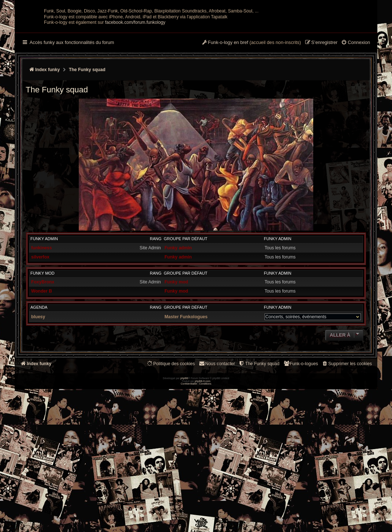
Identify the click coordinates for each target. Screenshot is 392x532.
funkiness (41, 320)
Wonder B (42, 363)
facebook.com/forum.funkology (135, 94)
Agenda (39, 379)
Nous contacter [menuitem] (217, 435)
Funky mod (42, 345)
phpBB (184, 521)
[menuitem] (356, 115)
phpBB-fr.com (203, 524)
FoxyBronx (43, 354)
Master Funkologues (186, 389)
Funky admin (44, 311)
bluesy (38, 389)
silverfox (40, 329)
